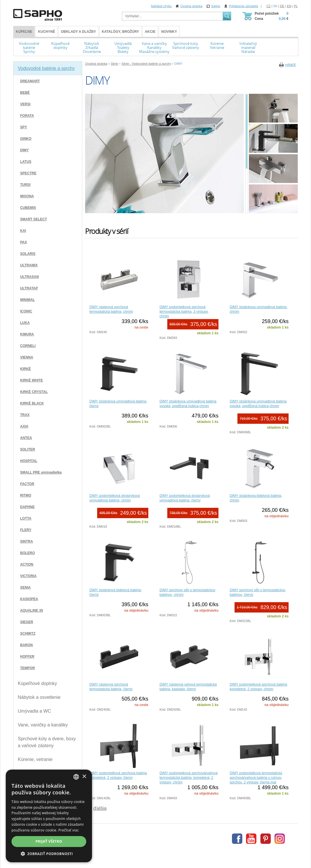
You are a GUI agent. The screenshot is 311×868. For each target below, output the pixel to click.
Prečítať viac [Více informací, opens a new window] (69, 830)
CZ (269, 6)
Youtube (251, 839)
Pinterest (266, 839)
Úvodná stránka (191, 6)
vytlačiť (290, 65)
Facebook (237, 839)
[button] (49, 854)
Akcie (150, 32)
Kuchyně (46, 32)
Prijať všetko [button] (49, 841)
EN (289, 6)
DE (282, 6)
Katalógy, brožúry (120, 32)
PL (296, 6)
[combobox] (76, 777)
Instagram (280, 839)
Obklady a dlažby (78, 32)
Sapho (216, 6)
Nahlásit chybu (161, 6)
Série (114, 64)
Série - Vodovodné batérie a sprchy (146, 64)
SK (275, 6)
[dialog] (49, 816)
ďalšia (100, 808)
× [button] (84, 777)
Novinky (169, 32)
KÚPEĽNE (24, 32)
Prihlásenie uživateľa (243, 6)
